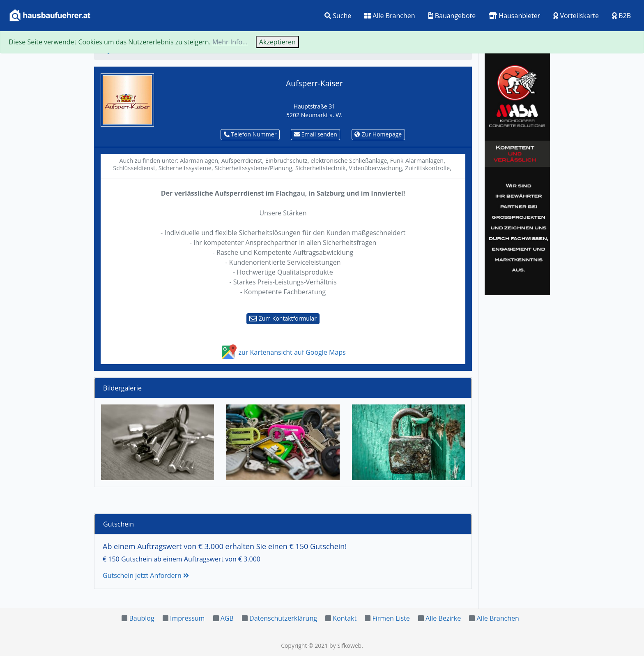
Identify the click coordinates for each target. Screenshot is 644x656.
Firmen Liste (391, 618)
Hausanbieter (514, 16)
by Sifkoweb (345, 646)
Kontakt (345, 618)
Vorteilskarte (576, 16)
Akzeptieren (277, 42)
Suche (338, 16)
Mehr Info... (230, 42)
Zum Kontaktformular (283, 318)
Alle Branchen (390, 16)
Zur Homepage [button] (378, 134)
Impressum (187, 618)
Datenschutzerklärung (283, 618)
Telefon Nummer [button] (250, 134)
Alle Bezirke (443, 618)
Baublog (141, 618)
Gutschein (118, 524)
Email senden (316, 134)
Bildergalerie (122, 388)
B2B (621, 16)
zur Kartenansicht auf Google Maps (283, 352)
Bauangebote (452, 16)
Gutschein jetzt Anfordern (146, 575)
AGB (227, 618)
